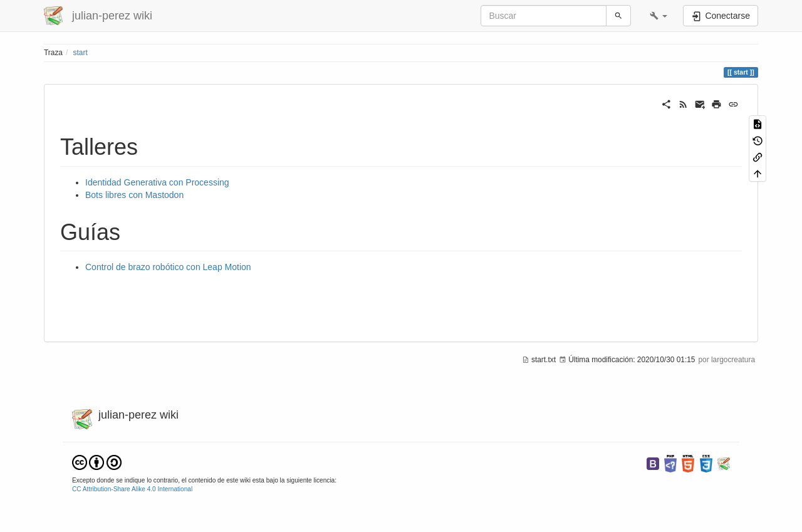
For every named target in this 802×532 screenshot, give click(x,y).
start (81, 53)
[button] (659, 16)
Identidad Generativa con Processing (157, 182)
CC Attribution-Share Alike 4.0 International (132, 489)
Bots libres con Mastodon (134, 195)
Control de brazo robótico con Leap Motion (168, 267)
